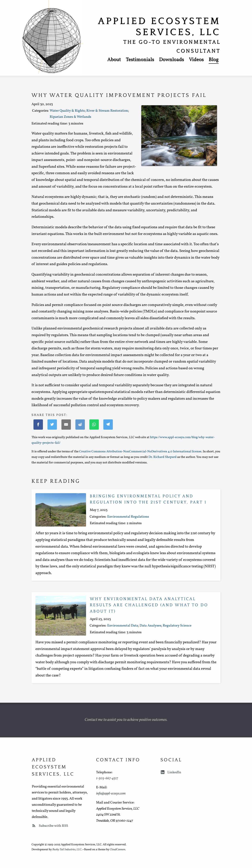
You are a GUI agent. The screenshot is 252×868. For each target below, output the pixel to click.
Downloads (172, 60)
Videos (196, 60)
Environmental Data (123, 626)
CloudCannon (117, 850)
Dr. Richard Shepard (162, 457)
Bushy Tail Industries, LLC (67, 850)
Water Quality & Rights (67, 111)
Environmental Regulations (128, 517)
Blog (214, 60)
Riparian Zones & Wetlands (70, 117)
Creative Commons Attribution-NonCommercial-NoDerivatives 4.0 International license (140, 452)
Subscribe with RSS (50, 826)
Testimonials (140, 60)
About (114, 60)
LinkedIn (171, 772)
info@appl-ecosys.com (111, 794)
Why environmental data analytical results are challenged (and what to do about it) (149, 605)
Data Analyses (150, 626)
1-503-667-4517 (107, 778)
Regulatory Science (177, 626)
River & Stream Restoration (107, 111)
